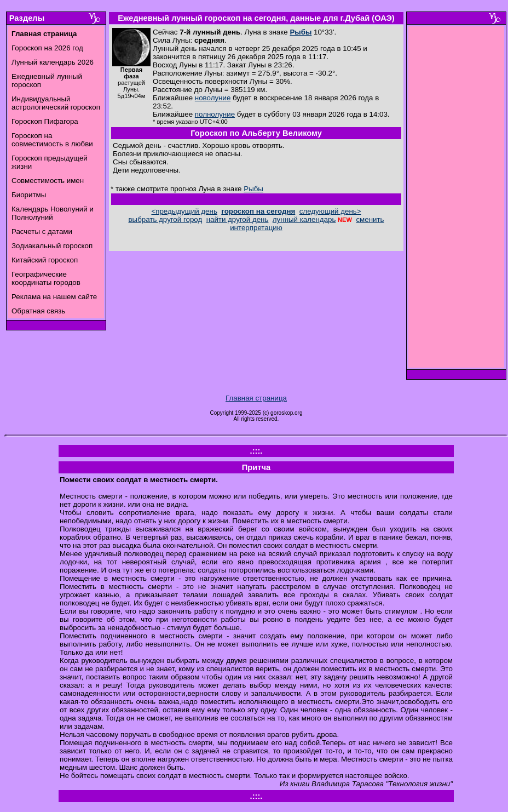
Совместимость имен (48, 181)
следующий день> (330, 211)
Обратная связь (38, 311)
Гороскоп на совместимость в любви (52, 140)
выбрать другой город (166, 219)
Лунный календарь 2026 (53, 62)
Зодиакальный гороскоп (52, 246)
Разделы (27, 18)
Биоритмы (29, 195)
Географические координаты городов (46, 278)
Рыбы (301, 32)
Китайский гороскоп (45, 260)
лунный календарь (304, 219)
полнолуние (215, 114)
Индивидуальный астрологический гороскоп (56, 103)
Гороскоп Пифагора (45, 121)
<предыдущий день (184, 211)
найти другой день (238, 219)
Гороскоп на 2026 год (47, 48)
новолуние (213, 98)
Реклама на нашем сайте (54, 297)
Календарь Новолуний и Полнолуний (53, 213)
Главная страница (256, 398)
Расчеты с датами (42, 231)
